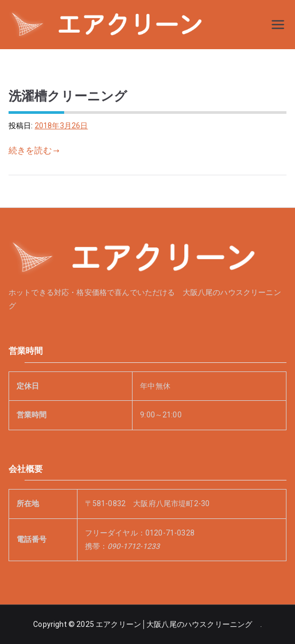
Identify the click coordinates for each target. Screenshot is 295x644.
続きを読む (34, 150)
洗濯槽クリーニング (68, 96)
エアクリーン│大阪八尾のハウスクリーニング (178, 624)
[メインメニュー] (278, 25)
